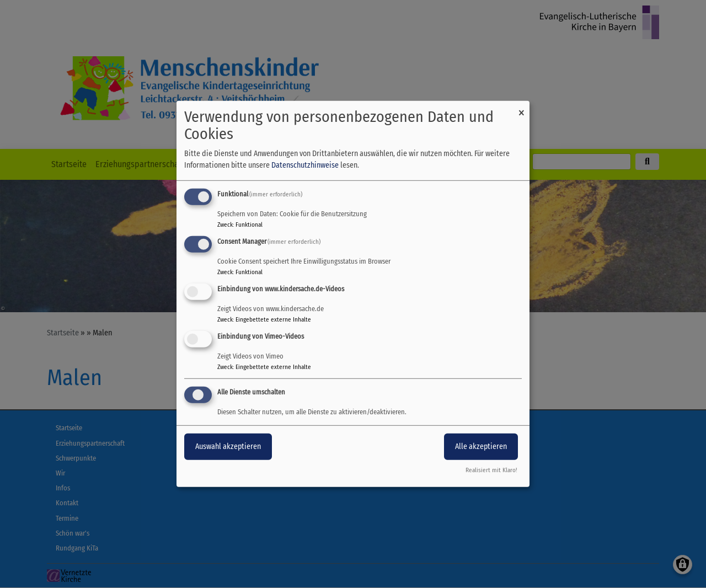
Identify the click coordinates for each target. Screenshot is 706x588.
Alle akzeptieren (481, 446)
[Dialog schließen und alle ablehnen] (521, 108)
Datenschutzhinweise (305, 165)
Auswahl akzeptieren (228, 446)
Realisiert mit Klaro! (491, 470)
